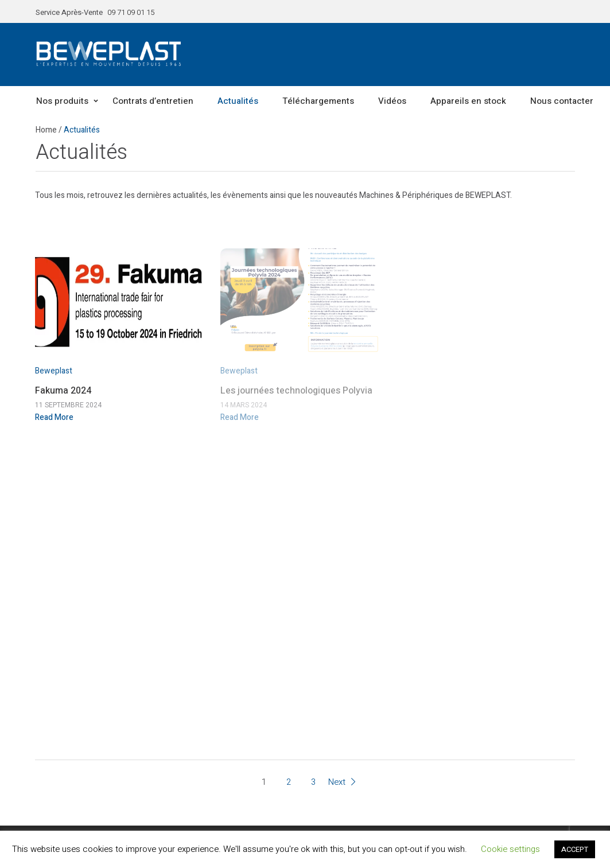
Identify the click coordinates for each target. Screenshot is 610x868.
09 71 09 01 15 (131, 12)
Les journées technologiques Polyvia (296, 391)
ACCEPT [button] (575, 849)
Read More (54, 417)
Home (46, 130)
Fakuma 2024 (63, 391)
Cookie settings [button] (510, 849)
